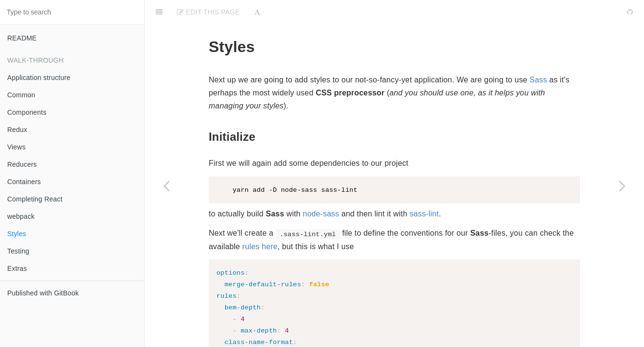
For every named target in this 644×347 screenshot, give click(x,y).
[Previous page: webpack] (166, 186)
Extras (17, 268)
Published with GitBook (43, 293)
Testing (18, 251)
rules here (260, 223)
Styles (17, 234)
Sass (538, 56)
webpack (21, 216)
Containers (24, 182)
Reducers (22, 164)
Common (21, 95)
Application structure (39, 78)
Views (16, 147)
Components (27, 112)
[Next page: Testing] (622, 186)
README (22, 38)
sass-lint (424, 190)
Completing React (35, 199)
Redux (17, 130)
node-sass (321, 190)
